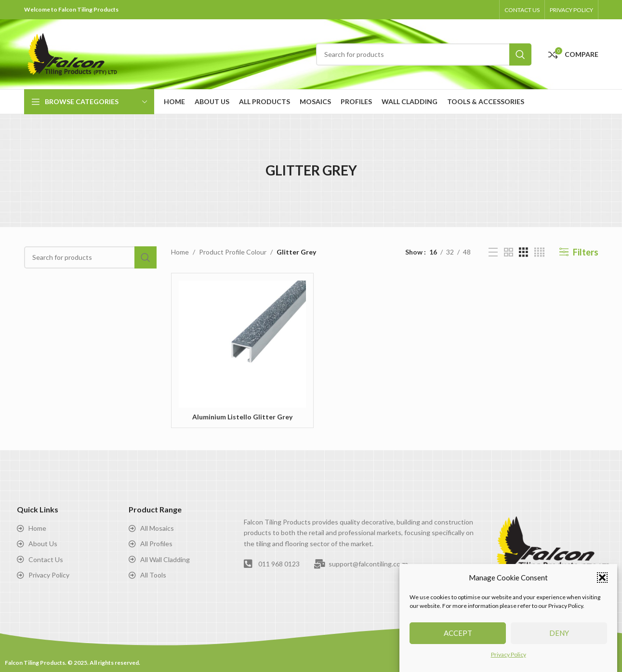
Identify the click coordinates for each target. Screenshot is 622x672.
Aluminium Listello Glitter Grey (242, 417)
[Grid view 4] (539, 252)
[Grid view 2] (509, 252)
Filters (586, 252)
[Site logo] (72, 53)
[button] (602, 578)
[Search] (424, 54)
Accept (458, 633)
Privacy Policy (509, 655)
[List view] (493, 252)
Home (180, 252)
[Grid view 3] (523, 252)
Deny (559, 633)
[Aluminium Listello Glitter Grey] (242, 344)
